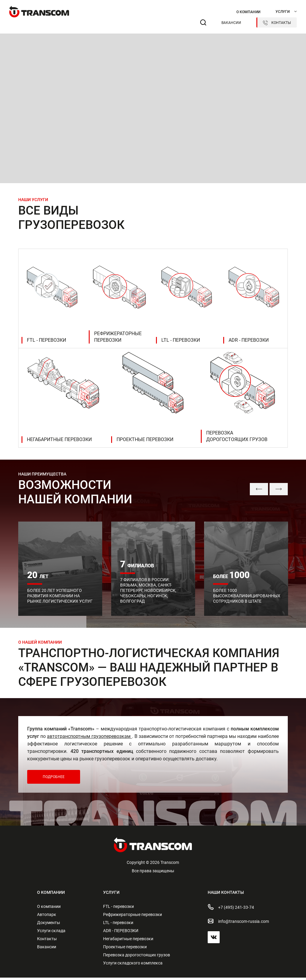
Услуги (283, 12)
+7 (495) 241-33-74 (231, 909)
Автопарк (47, 917)
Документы (49, 925)
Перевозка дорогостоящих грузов (137, 957)
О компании (248, 12)
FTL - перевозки (118, 909)
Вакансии (231, 23)
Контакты (277, 23)
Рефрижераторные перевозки (133, 917)
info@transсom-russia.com (238, 923)
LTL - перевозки (118, 925)
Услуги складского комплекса (133, 965)
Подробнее (54, 779)
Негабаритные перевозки (128, 941)
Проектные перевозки (125, 949)
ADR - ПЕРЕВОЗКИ (121, 933)
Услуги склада (51, 933)
